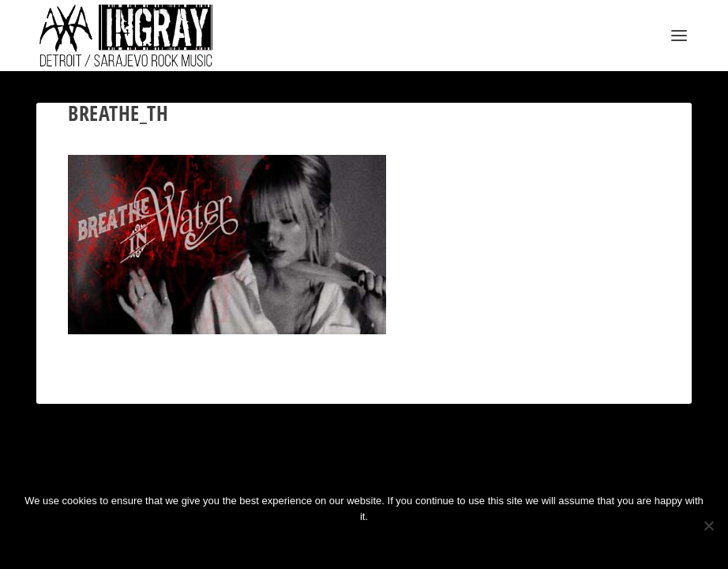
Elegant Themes (113, 468)
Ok (312, 543)
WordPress (211, 468)
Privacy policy (389, 543)
